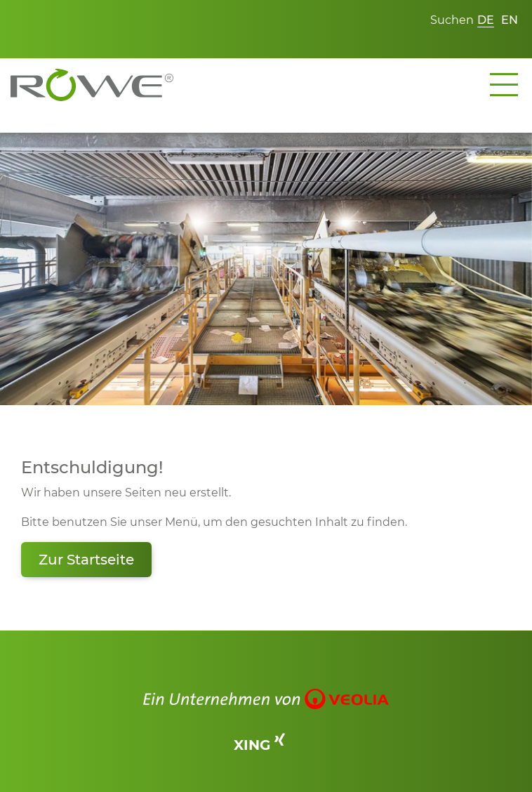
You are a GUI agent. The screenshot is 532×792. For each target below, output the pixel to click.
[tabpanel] (266, 269)
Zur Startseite (86, 560)
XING (259, 744)
